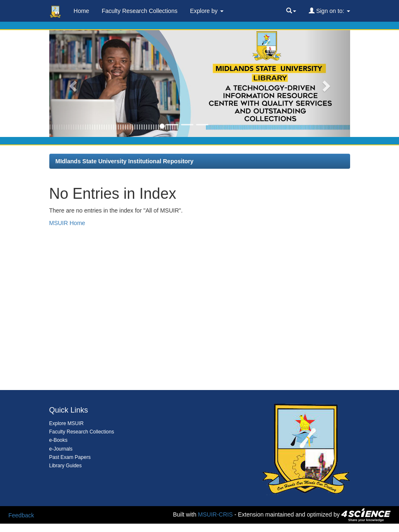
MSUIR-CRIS (215, 514)
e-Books (58, 440)
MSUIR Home (67, 223)
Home (81, 11)
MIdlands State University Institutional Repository (125, 161)
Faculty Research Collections (139, 11)
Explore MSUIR (67, 423)
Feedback (21, 515)
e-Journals (61, 449)
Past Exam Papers (70, 457)
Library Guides (66, 466)
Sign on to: (329, 11)
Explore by (207, 11)
